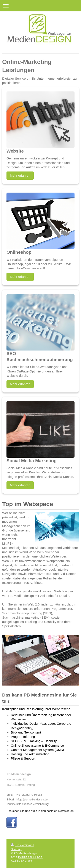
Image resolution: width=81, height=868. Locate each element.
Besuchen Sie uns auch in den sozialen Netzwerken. (40, 811)
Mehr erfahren (20, 175)
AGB (40, 857)
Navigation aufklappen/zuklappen (40, 6)
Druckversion (22, 845)
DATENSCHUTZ (22, 861)
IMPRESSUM (27, 857)
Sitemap (16, 849)
